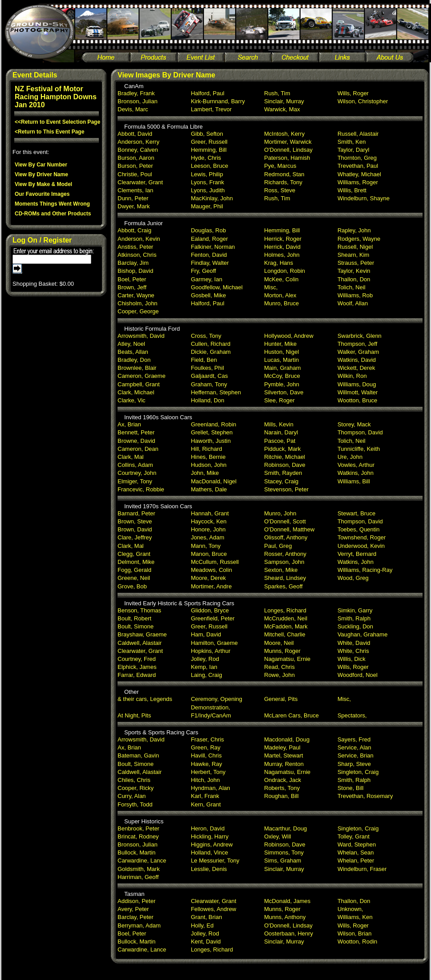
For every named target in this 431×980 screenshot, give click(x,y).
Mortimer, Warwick (288, 142)
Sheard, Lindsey (285, 578)
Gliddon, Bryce (210, 610)
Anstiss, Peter (135, 247)
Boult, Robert (134, 618)
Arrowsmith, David (141, 336)
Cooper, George (138, 311)
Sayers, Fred (354, 739)
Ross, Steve (280, 190)
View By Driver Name (41, 174)
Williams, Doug (357, 384)
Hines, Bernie (208, 457)
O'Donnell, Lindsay (288, 150)
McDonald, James (287, 901)
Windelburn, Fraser (362, 869)
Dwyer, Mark (134, 206)
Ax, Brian (129, 424)
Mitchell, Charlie (285, 634)
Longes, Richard (285, 610)
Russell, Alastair (358, 134)
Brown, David (135, 529)
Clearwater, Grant (140, 182)
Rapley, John (354, 230)
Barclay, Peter (136, 917)
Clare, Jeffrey (135, 537)
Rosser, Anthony (285, 554)
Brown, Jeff (132, 287)
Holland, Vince (210, 852)
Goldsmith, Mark (139, 869)
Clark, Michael (136, 392)
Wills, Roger (353, 93)
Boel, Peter (132, 279)
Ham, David (206, 634)
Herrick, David (282, 247)
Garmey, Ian (207, 279)
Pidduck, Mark (282, 449)
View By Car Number (41, 165)
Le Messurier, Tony (215, 861)
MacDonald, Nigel (214, 481)
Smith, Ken (352, 142)
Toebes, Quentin (359, 529)
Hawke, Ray (207, 764)
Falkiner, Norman (213, 247)
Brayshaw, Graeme (142, 634)
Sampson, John (284, 562)
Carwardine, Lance (142, 861)
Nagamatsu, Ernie (287, 659)
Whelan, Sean (356, 852)
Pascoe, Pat (280, 441)
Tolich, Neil (352, 287)
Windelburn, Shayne (364, 198)
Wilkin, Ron (352, 376)
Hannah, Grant (210, 513)
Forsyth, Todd (135, 804)
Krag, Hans (279, 263)
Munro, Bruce (281, 303)
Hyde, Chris (206, 158)
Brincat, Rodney (138, 836)
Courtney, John (137, 473)
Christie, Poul (135, 174)
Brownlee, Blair (137, 368)
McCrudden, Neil (286, 618)
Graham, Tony (209, 384)
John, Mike (205, 473)
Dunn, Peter (133, 198)
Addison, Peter (136, 901)
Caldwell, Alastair (140, 643)
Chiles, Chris (134, 780)
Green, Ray (206, 747)
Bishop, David (135, 271)
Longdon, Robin (285, 271)
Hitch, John (205, 780)
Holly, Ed (202, 925)
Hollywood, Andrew (289, 336)
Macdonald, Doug (287, 739)
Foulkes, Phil (207, 368)
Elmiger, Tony (135, 481)
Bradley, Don (134, 360)
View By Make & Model (43, 184)
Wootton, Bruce (357, 400)
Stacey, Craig (281, 481)
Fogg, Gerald (134, 570)
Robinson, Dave (285, 465)
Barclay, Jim (133, 263)
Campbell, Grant (139, 384)
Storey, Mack (354, 424)
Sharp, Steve (354, 764)
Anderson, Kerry (138, 142)
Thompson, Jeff (357, 344)
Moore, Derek (209, 578)
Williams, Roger (358, 182)
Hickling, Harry (210, 836)
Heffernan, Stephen (216, 392)
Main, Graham (282, 368)
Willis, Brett (352, 190)
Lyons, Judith (208, 190)
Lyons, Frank (208, 182)
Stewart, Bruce (356, 513)
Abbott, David (135, 134)
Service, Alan (354, 747)
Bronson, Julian (138, 101)
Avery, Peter (133, 909)
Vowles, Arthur (356, 465)
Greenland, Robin (214, 424)
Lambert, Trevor (211, 109)
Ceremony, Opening (217, 699)
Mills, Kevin (279, 424)
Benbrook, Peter (138, 828)
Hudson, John (209, 465)
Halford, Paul (208, 93)
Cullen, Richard (211, 344)
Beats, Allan (133, 352)
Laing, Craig (207, 675)
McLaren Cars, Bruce (291, 715)
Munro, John (280, 513)
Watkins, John (356, 473)
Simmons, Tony (284, 852)
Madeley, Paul (282, 747)
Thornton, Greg (357, 158)
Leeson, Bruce (210, 166)
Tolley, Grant (354, 836)
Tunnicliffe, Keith (359, 449)
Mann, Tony (206, 546)
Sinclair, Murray (284, 101)
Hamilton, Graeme (214, 643)
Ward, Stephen (357, 844)
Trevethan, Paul (358, 166)
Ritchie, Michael (285, 457)
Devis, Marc (133, 109)
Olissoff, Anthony (286, 537)
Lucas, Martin (281, 360)
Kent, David (206, 942)
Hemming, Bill (209, 150)
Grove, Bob (132, 586)
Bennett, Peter (136, 432)
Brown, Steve (135, 521)
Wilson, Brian (355, 933)
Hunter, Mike (280, 344)
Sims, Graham (283, 861)
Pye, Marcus (280, 166)
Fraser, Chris (207, 739)
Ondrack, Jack (283, 780)
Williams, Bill (354, 481)
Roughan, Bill (281, 796)
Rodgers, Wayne (359, 239)
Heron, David (208, 828)
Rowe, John (279, 675)
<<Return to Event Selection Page (57, 122)
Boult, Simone (136, 626)
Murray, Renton (284, 764)
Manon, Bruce (209, 554)
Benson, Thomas (139, 610)
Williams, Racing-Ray (365, 570)
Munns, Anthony (285, 917)
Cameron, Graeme (142, 376)
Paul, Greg (278, 546)
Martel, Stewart (283, 755)
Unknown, (350, 909)
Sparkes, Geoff (283, 586)
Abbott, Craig (134, 230)
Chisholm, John (138, 303)
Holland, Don (208, 400)
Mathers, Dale (209, 489)
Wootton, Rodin (357, 942)
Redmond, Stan (284, 174)
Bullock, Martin (136, 852)
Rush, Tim (277, 93)
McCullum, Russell (215, 562)
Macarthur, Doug (285, 828)
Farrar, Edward (137, 675)
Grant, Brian (207, 917)
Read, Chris (279, 667)
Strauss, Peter (356, 263)
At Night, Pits (134, 715)
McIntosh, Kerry (284, 134)
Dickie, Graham (211, 352)
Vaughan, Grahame (363, 634)
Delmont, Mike (136, 562)
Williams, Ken (355, 917)
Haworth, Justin (211, 441)
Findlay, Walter (210, 263)
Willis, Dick (352, 659)
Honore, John (208, 529)
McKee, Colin (281, 279)
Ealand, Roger (209, 239)
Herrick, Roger (283, 239)
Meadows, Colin (212, 570)
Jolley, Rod (205, 659)
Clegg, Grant (134, 554)
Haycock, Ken (209, 521)
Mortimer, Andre (211, 586)
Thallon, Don (354, 279)
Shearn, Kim (354, 255)
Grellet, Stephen (212, 432)
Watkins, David (357, 360)
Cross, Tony (206, 336)
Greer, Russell (209, 142)
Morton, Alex (280, 295)
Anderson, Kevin (139, 239)
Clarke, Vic (132, 400)
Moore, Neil (279, 643)
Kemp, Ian (204, 667)
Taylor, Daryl (354, 150)
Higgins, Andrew (212, 844)
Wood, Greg (353, 578)
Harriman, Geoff (138, 877)
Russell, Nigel (355, 247)
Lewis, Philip (207, 174)
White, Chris (353, 651)
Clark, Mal (131, 457)
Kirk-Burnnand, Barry (218, 101)
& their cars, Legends (145, 699)
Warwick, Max (282, 109)
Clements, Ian (135, 190)
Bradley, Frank (136, 93)
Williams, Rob (355, 295)
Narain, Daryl (281, 432)
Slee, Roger (279, 400)
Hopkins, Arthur (211, 651)
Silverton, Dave (284, 392)
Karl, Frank (205, 796)
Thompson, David (360, 432)
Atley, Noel (131, 344)
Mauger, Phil (207, 206)
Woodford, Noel (358, 675)
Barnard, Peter (136, 513)
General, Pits (281, 699)
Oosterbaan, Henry (289, 933)
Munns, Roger (282, 651)
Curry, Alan (132, 796)
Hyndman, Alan (211, 788)
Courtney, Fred (137, 659)
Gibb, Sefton (207, 134)
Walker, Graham (358, 352)
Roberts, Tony (282, 788)
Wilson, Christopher (363, 101)
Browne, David (136, 441)
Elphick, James (137, 667)
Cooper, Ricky (136, 788)
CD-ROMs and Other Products (53, 214)
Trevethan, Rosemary (365, 796)
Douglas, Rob (209, 230)
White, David (354, 643)
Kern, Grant (206, 804)
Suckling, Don (355, 626)
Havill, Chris (206, 755)
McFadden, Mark (286, 626)
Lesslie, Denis (209, 869)
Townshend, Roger (362, 537)
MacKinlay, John (212, 198)
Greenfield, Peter (213, 618)
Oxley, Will (277, 836)
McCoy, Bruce (282, 376)
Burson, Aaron (136, 158)
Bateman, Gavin (138, 755)
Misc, (271, 287)
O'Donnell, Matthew (289, 529)
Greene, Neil (134, 578)
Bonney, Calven (138, 150)
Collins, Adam (135, 465)
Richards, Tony (283, 182)
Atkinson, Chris (137, 255)
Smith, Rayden (283, 473)
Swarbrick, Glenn (360, 336)
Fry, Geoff (204, 271)
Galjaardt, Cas (209, 376)
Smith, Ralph (354, 618)
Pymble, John (282, 384)
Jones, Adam (208, 537)
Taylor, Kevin (354, 271)
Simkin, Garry (355, 610)
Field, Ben (204, 360)
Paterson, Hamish (287, 158)
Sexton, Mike (281, 570)
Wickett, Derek (356, 368)
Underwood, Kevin (361, 546)
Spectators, (352, 715)
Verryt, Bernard (357, 554)
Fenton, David (209, 255)
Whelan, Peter (356, 861)
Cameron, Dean (138, 449)
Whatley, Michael (359, 174)
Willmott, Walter (358, 392)
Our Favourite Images (42, 194)
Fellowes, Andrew (214, 909)
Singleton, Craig (358, 772)
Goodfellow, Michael (217, 287)
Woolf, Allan (353, 303)
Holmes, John (282, 255)
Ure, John (350, 457)
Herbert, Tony (208, 772)
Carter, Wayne (136, 295)
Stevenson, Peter (286, 489)
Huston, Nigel (281, 352)
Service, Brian (356, 755)
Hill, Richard (207, 449)
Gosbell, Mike (209, 295)
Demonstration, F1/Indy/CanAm (211, 711)
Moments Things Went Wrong (52, 204)
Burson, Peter (135, 166)
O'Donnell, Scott (285, 521)
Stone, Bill (351, 788)
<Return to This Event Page (49, 132)
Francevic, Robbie (141, 489)
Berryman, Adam (139, 925)
